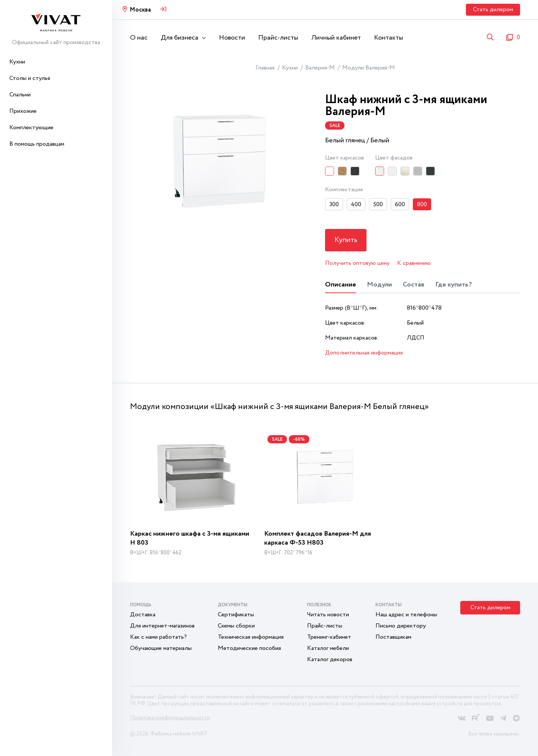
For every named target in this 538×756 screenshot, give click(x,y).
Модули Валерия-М (369, 68)
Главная (265, 68)
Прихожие (23, 111)
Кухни (17, 62)
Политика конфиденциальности (170, 718)
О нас (139, 38)
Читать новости (328, 615)
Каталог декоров (330, 659)
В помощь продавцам (37, 144)
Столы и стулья (30, 78)
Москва (140, 10)
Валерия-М (320, 68)
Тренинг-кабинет (329, 637)
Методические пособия (249, 648)
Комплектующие (31, 128)
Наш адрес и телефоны (406, 615)
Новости (232, 38)
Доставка (143, 615)
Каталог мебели (328, 648)
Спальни (20, 95)
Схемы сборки (236, 626)
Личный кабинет (336, 38)
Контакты (389, 38)
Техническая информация (251, 637)
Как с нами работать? (158, 637)
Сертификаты (236, 615)
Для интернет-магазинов (162, 626)
